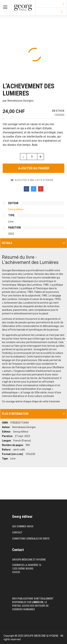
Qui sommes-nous (23, 526)
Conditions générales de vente (31, 539)
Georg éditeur (16, 209)
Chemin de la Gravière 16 (27, 565)
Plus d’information (15, 414)
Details (7, 243)
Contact (17, 533)
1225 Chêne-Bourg (23, 569)
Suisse (16, 572)
